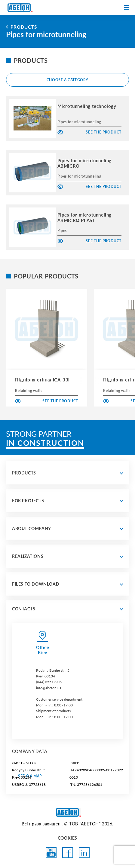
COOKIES (67, 838)
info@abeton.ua (49, 688)
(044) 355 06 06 (49, 682)
